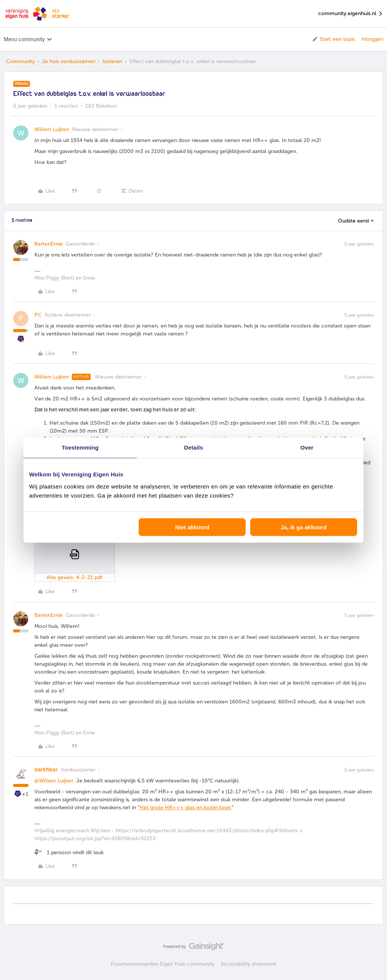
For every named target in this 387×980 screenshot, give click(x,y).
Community (20, 61)
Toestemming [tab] (80, 447)
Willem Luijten (52, 129)
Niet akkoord (192, 527)
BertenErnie (49, 244)
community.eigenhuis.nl (351, 14)
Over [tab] (307, 447)
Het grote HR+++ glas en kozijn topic (186, 808)
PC (38, 315)
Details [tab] (193, 447)
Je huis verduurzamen (69, 61)
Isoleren (112, 61)
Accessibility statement (248, 964)
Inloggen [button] (372, 39)
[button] (334, 39)
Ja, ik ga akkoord (304, 527)
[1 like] (69, 852)
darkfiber (46, 770)
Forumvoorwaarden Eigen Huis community (163, 964)
